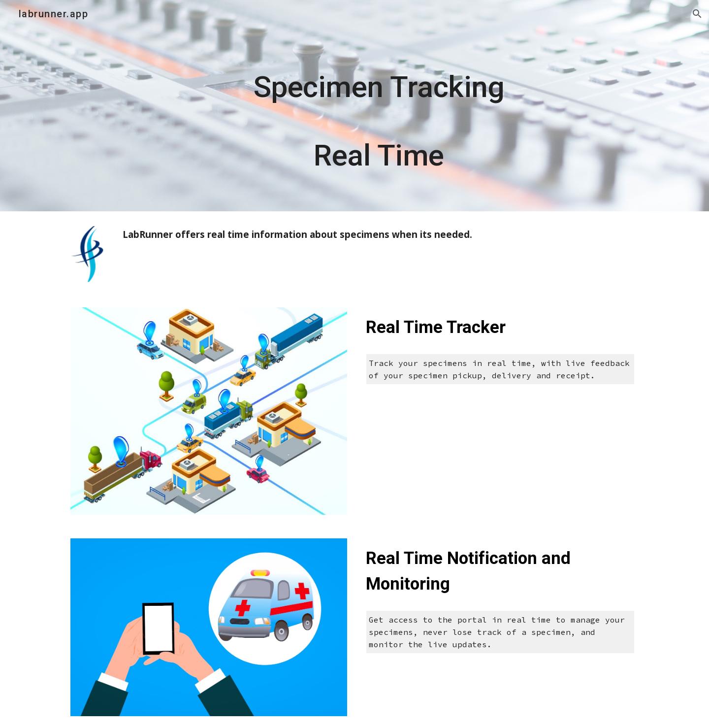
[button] (697, 14)
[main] (379, 106)
